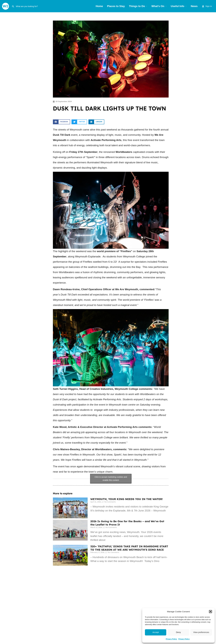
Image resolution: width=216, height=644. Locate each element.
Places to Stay (116, 6)
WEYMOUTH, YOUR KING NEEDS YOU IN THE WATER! (127, 499)
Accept (156, 632)
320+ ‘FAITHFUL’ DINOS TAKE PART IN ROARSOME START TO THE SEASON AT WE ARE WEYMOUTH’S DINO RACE (129, 548)
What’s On (158, 6)
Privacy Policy (171, 639)
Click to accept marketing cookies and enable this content (111, 479)
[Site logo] (6, 6)
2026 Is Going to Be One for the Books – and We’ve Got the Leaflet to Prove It (127, 523)
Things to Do (137, 6)
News (194, 6)
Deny (178, 632)
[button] (210, 612)
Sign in (209, 6)
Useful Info (178, 6)
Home (99, 6)
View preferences (201, 632)
